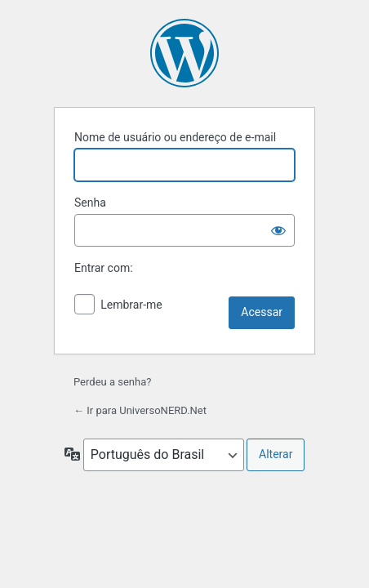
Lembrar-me (131, 305)
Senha (90, 203)
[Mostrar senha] (278, 230)
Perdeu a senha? (112, 382)
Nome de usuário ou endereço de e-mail (175, 137)
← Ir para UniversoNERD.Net (140, 410)
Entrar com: (104, 268)
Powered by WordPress (184, 53)
